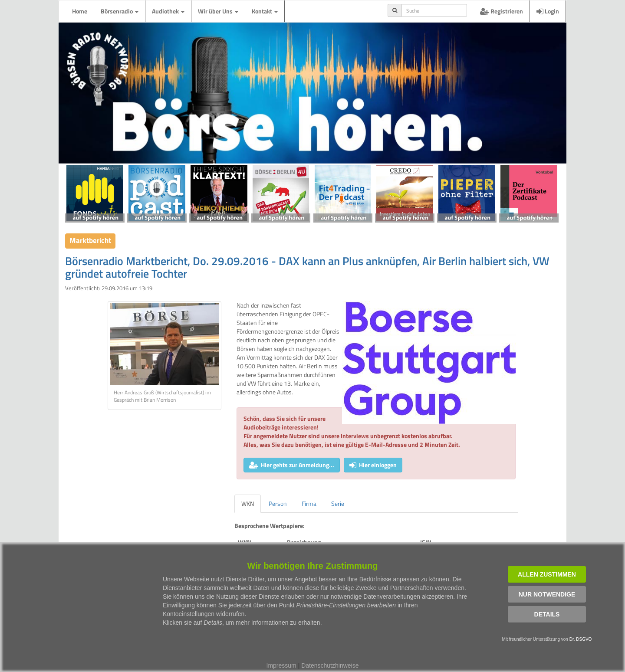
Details (547, 614)
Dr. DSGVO (581, 639)
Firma (309, 503)
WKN (248, 503)
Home (80, 11)
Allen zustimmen (547, 574)
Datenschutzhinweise (330, 665)
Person (278, 503)
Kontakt (265, 11)
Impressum (281, 665)
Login (548, 11)
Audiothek (168, 11)
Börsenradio (120, 11)
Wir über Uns (218, 11)
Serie (338, 503)
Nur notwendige (547, 594)
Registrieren (502, 11)
